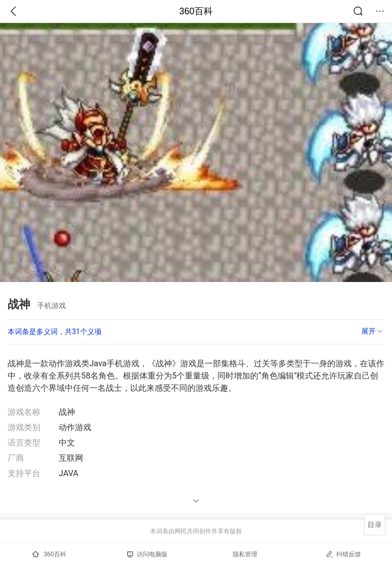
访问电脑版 (147, 554)
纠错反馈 (343, 554)
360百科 (196, 11)
